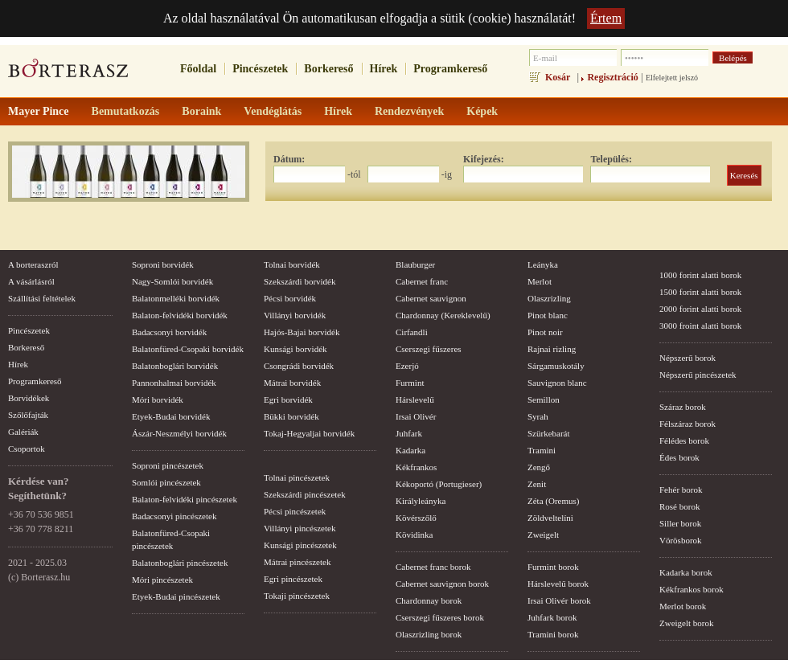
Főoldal (198, 69)
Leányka (543, 264)
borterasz (68, 73)
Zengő (539, 467)
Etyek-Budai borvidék (171, 416)
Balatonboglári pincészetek (180, 563)
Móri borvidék (158, 400)
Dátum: (289, 159)
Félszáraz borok (687, 424)
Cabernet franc (422, 281)
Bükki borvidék (291, 416)
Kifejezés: (484, 159)
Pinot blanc (548, 315)
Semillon (544, 400)
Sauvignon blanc (557, 383)
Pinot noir (545, 332)
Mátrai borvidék (292, 383)
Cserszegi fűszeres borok (440, 617)
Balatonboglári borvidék (175, 366)
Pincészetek (260, 69)
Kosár (558, 77)
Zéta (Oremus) (553, 501)
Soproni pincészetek (168, 465)
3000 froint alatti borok (700, 326)
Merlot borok (683, 606)
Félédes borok (684, 440)
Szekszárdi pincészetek (305, 494)
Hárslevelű (415, 400)
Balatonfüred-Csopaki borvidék (188, 349)
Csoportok (27, 449)
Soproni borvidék (163, 264)
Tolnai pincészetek (297, 477)
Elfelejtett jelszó (672, 78)
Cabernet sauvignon (431, 298)
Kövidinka (414, 535)
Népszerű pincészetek (698, 375)
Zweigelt (543, 535)
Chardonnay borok (429, 600)
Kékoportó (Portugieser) (439, 484)
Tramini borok (553, 634)
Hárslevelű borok (558, 584)
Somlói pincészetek (166, 482)
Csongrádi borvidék (299, 366)
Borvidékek (29, 398)
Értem (606, 18)
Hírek (384, 69)
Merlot (540, 281)
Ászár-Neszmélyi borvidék (179, 433)
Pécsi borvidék (290, 298)
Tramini (542, 450)
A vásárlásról (31, 281)
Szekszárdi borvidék (300, 281)
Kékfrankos (416, 467)
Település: (611, 159)
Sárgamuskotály (556, 366)
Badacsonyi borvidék (169, 332)
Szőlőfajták (28, 415)
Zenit (537, 484)
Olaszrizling (549, 298)
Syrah (538, 416)
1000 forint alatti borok (700, 275)
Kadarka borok (686, 572)
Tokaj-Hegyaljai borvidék (309, 433)
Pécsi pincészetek (295, 511)
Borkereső (328, 69)
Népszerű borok (687, 358)
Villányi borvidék (295, 315)
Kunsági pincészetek (300, 545)
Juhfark (409, 433)
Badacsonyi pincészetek (174, 516)
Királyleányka (421, 501)
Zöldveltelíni (550, 518)
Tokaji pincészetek (297, 596)
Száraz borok (683, 407)
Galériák (23, 432)
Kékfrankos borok (692, 589)
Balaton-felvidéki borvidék (180, 315)
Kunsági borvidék (295, 349)
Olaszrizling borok (429, 634)
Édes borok (679, 457)
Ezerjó (407, 366)
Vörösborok (681, 540)
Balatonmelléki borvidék (176, 298)
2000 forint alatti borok (700, 309)
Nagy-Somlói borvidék (172, 281)
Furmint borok (553, 567)
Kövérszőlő (416, 518)
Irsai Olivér (416, 416)
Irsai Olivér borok (559, 600)
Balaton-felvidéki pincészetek (185, 499)
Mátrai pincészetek (297, 562)
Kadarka (410, 450)
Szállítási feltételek (42, 298)
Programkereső (450, 69)
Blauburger (415, 264)
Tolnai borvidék (292, 264)
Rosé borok (679, 506)
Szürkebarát (549, 433)
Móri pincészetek (162, 580)
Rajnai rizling (552, 349)
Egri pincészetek (293, 579)
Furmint (410, 383)
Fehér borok (681, 490)
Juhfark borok (552, 617)
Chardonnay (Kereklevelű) (443, 315)
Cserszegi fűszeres (429, 349)
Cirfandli (412, 332)
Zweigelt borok (687, 623)
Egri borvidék (288, 400)
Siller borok (680, 523)
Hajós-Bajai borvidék (302, 332)
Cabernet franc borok (433, 567)
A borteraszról (33, 264)
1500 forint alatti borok (700, 292)
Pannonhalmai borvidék (174, 383)
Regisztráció (612, 77)
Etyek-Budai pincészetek (176, 596)
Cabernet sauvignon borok (442, 584)
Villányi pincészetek (300, 528)
